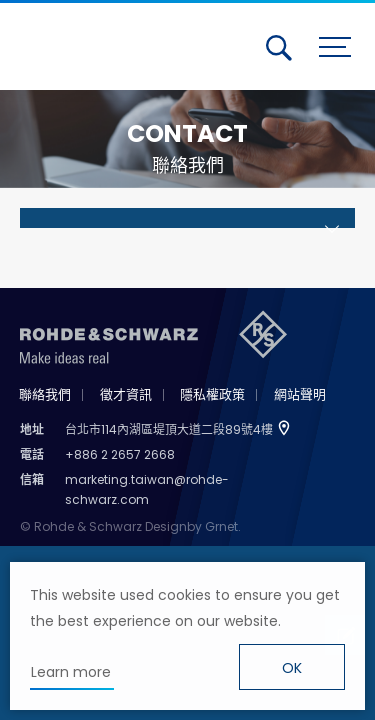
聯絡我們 (45, 394)
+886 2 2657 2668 (120, 454)
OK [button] (292, 668)
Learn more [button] (71, 672)
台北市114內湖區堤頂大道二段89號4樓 (169, 429)
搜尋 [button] (279, 48)
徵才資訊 (126, 394)
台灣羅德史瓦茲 (108, 43)
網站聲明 (300, 394)
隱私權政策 (212, 394)
